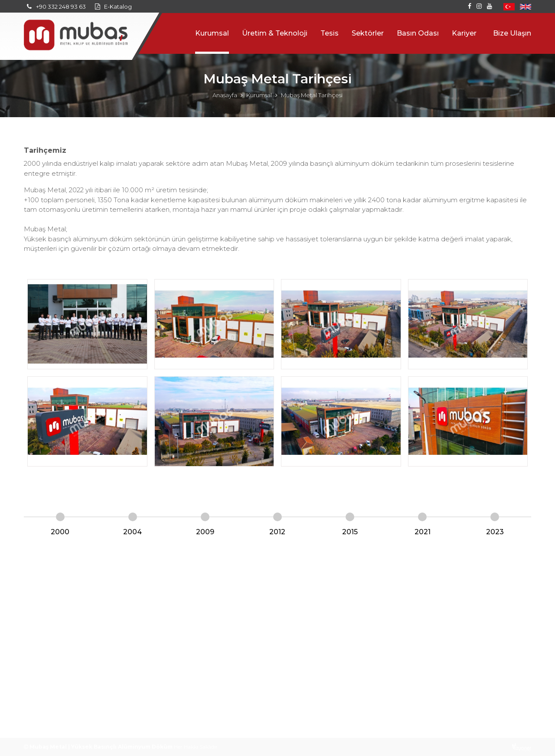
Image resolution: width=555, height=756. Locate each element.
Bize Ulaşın (512, 33)
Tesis (330, 33)
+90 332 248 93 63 (61, 7)
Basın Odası (418, 33)
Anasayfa (225, 95)
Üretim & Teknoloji (275, 33)
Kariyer (464, 33)
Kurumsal (212, 33)
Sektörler (368, 33)
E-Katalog (118, 7)
